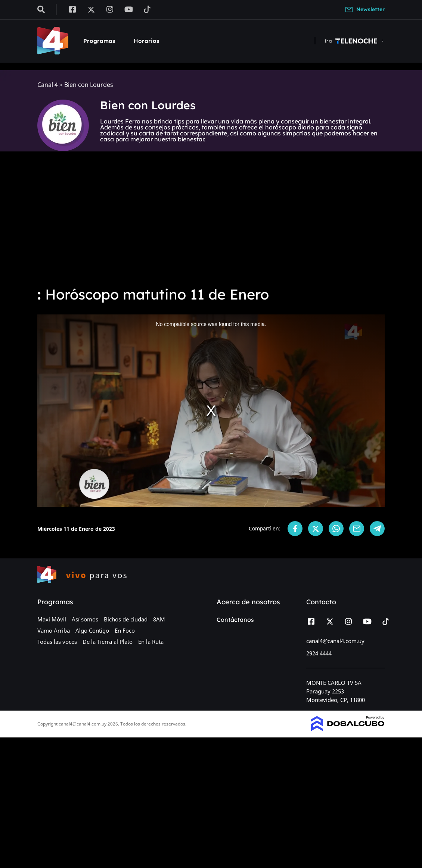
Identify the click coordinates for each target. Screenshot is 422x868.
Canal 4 (48, 85)
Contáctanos (235, 620)
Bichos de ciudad (126, 619)
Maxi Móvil (52, 619)
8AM (159, 619)
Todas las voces (57, 642)
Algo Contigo (92, 630)
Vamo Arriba (54, 630)
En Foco (125, 630)
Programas (99, 41)
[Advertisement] (211, 224)
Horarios (146, 41)
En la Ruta (151, 642)
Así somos (85, 619)
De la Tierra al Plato (108, 642)
